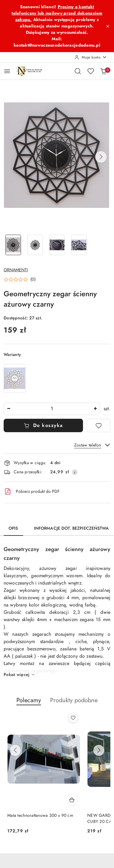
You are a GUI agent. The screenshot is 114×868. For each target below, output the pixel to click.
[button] (101, 157)
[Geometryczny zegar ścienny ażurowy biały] (15, 378)
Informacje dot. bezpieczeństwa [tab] (71, 528)
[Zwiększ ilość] (95, 409)
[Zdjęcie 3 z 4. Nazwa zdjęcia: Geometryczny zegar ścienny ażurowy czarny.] (57, 245)
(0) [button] (33, 279)
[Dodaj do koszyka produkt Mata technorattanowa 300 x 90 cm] (72, 800)
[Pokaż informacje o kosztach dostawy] (75, 472)
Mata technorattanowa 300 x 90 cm (40, 815)
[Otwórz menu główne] (7, 71)
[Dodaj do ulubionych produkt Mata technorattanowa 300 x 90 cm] (73, 718)
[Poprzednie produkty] (15, 750)
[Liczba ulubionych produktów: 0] (91, 71)
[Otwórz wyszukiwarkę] (78, 71)
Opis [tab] (13, 528)
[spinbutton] (52, 409)
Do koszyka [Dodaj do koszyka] (43, 425)
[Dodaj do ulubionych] (98, 425)
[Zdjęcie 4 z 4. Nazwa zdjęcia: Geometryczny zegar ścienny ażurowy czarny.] (79, 245)
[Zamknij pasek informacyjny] (108, 26)
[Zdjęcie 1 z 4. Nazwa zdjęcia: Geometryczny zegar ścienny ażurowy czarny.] (13, 245)
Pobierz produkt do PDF (32, 492)
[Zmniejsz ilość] (9, 409)
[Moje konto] (91, 57)
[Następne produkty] (99, 750)
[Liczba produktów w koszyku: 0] (103, 71)
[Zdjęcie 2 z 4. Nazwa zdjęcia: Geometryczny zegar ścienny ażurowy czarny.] (35, 245)
